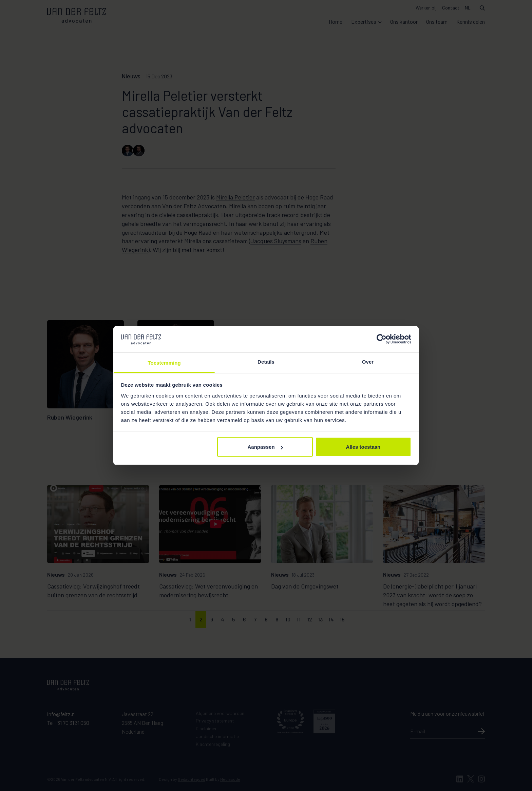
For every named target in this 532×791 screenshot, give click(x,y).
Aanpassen (265, 447)
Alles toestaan (363, 447)
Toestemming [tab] (164, 362)
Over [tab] (368, 361)
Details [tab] (266, 361)
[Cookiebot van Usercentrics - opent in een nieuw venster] (382, 339)
